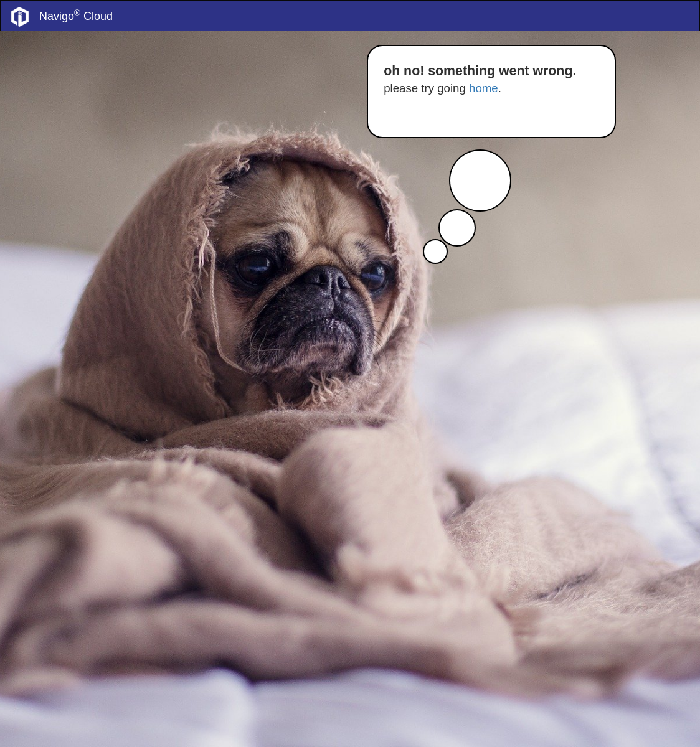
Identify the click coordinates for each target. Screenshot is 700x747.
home (484, 88)
